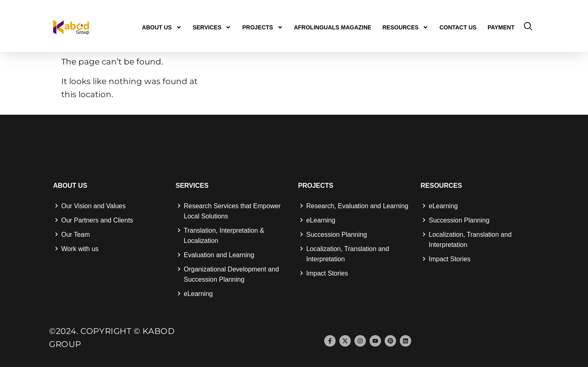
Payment (501, 27)
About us (162, 27)
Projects (262, 27)
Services (212, 27)
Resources (405, 27)
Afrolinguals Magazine (333, 27)
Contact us (458, 27)
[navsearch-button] (528, 27)
